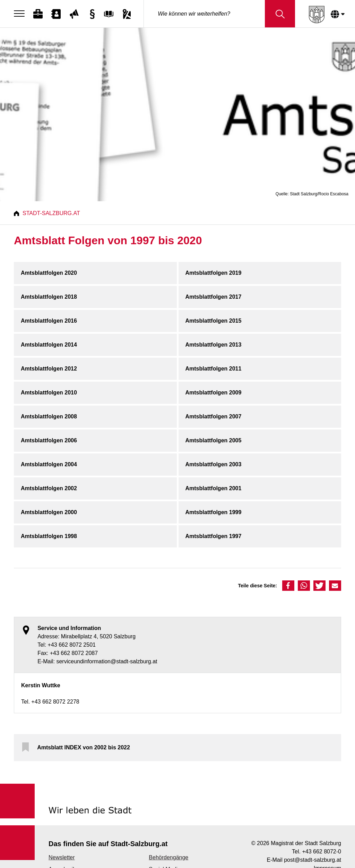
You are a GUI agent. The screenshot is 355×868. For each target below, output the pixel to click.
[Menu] (21, 14)
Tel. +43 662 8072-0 (317, 852)
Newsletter (62, 857)
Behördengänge (168, 857)
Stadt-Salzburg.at (51, 213)
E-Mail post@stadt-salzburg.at (304, 860)
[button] (288, 586)
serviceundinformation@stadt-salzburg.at (107, 661)
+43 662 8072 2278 (55, 702)
